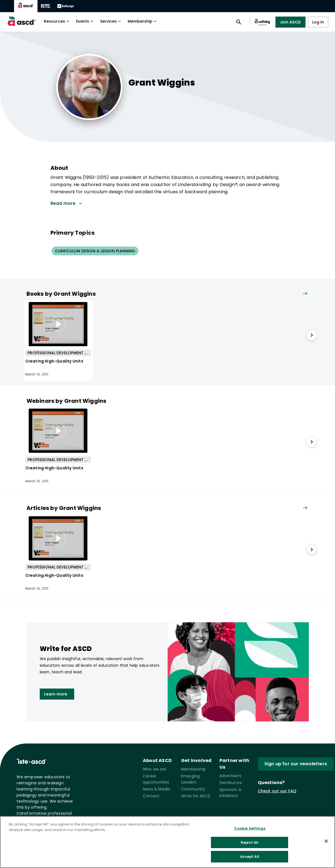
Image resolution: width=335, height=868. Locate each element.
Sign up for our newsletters (296, 764)
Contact (151, 796)
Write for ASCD (196, 796)
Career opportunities (156, 779)
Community (193, 789)
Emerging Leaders (191, 779)
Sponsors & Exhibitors (231, 793)
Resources (57, 21)
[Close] (326, 841)
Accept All (250, 857)
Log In (318, 22)
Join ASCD (290, 22)
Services (111, 21)
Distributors (231, 783)
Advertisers (230, 776)
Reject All (250, 842)
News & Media (156, 789)
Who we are (155, 769)
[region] (167, 842)
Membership (143, 21)
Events (85, 21)
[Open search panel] (239, 22)
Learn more (57, 694)
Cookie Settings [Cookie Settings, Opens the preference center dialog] (250, 828)
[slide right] (312, 335)
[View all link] (305, 294)
